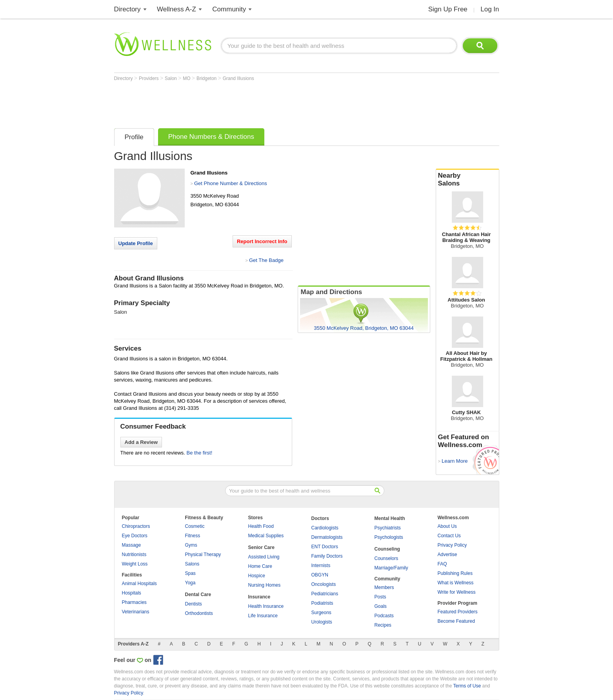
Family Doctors (327, 556)
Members (384, 587)
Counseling (387, 549)
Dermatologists (327, 537)
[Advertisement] (257, 103)
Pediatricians (325, 594)
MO (187, 78)
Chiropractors (136, 526)
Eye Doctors (135, 536)
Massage (132, 545)
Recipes (383, 625)
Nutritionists (134, 555)
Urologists (322, 622)
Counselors (387, 558)
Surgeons (321, 613)
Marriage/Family (391, 568)
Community (229, 9)
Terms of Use (467, 686)
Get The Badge (266, 260)
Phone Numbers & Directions (211, 137)
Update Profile (136, 243)
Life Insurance (263, 616)
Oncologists (324, 584)
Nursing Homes (265, 585)
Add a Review (141, 442)
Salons (192, 564)
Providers (149, 78)
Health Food (261, 526)
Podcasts (384, 616)
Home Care (260, 566)
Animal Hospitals (139, 584)
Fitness (193, 536)
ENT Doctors (325, 547)
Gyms (191, 545)
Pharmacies (134, 602)
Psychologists (389, 537)
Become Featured (456, 621)
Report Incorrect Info (262, 241)
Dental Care (198, 595)
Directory (127, 9)
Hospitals (132, 593)
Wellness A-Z (176, 9)
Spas (190, 573)
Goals (381, 606)
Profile (134, 137)
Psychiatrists (388, 528)
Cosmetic (195, 526)
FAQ (442, 564)
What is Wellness (456, 583)
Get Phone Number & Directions (231, 183)
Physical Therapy (203, 555)
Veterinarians (136, 612)
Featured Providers (458, 612)
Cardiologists (325, 528)
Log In (490, 9)
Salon (171, 78)
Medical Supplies (266, 536)
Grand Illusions (238, 78)
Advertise (447, 555)
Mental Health (390, 518)
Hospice (257, 576)
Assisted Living (264, 557)
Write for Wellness (457, 592)
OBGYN (320, 575)
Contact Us (449, 536)
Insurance (259, 597)
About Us (447, 526)
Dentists (194, 604)
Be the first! (200, 453)
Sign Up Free (448, 9)
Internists (321, 565)
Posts (380, 597)
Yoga (190, 583)
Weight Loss (135, 564)
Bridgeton (207, 78)
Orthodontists (199, 613)
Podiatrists (322, 603)
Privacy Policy (452, 545)
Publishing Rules (455, 573)
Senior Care (261, 547)
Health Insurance (266, 606)
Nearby (467, 180)
